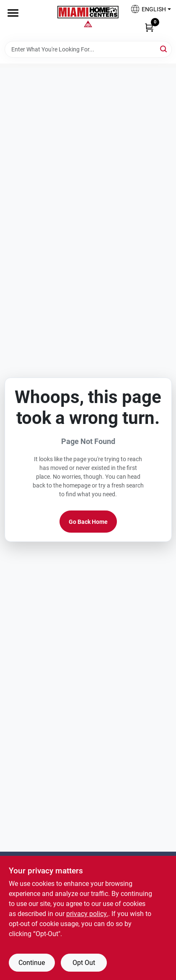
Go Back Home (88, 522)
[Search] (164, 49)
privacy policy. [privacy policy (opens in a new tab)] (87, 914)
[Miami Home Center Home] (88, 13)
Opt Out (84, 963)
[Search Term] (88, 49)
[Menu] (13, 13)
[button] (148, 11)
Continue (32, 963)
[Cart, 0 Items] (149, 27)
